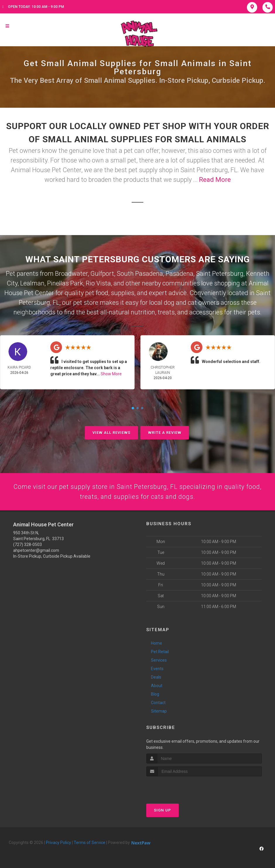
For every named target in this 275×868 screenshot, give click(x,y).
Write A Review (165, 433)
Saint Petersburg (220, 274)
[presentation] (177, 788)
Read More (215, 180)
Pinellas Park (65, 283)
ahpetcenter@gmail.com (36, 551)
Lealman (32, 283)
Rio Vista (98, 283)
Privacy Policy (59, 843)
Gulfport (102, 274)
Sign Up (163, 811)
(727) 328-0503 (27, 545)
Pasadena (179, 274)
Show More (111, 374)
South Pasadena (140, 274)
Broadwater (71, 274)
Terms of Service (90, 843)
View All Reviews (111, 433)
